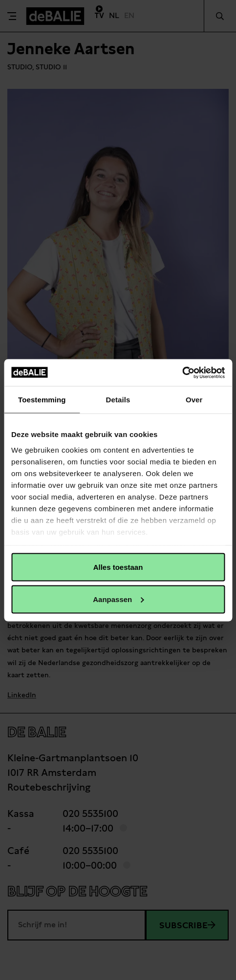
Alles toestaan (118, 567)
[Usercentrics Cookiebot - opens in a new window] (182, 373)
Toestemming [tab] (42, 400)
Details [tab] (118, 400)
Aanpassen (118, 599)
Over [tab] (194, 400)
